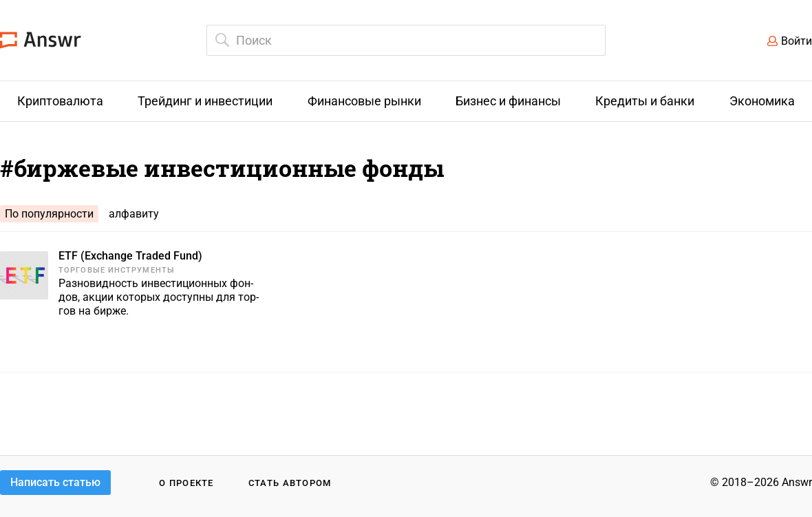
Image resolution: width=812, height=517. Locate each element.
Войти (797, 41)
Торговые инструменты (117, 270)
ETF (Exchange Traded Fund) (130, 256)
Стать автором (290, 483)
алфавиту (134, 214)
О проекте (186, 483)
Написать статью (55, 482)
